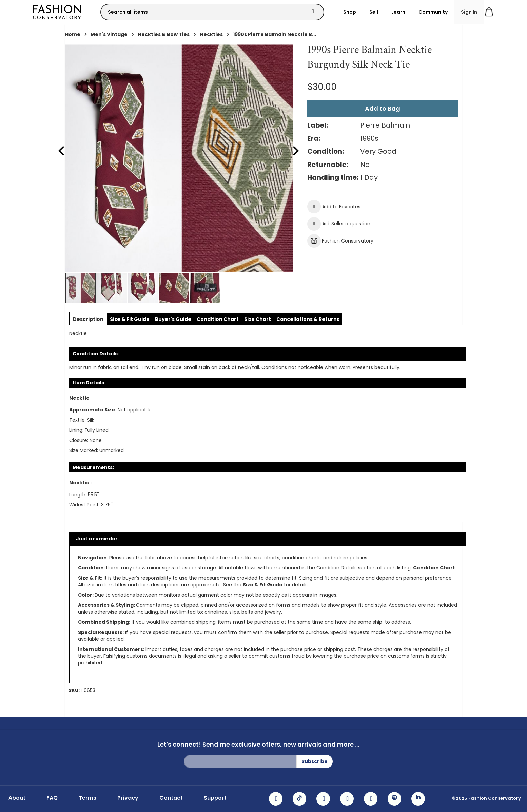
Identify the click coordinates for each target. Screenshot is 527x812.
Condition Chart (434, 568)
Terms (87, 798)
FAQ (52, 798)
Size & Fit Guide (263, 585)
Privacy (128, 798)
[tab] (88, 319)
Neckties (211, 34)
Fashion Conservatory (340, 241)
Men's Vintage (109, 34)
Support (215, 798)
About (17, 798)
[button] (112, 288)
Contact (171, 798)
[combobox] (212, 12)
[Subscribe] (315, 761)
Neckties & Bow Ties (164, 34)
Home (73, 34)
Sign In (469, 12)
